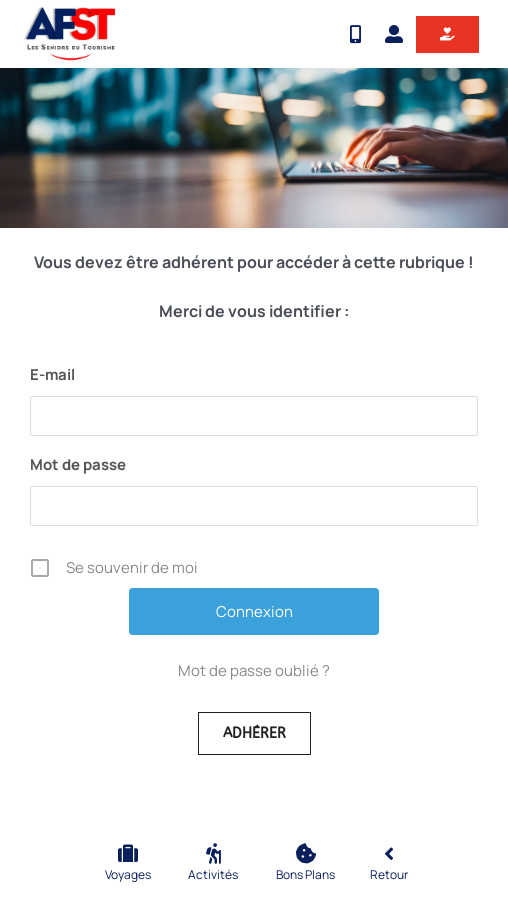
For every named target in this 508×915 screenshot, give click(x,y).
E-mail (52, 374)
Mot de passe (78, 464)
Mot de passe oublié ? (254, 670)
